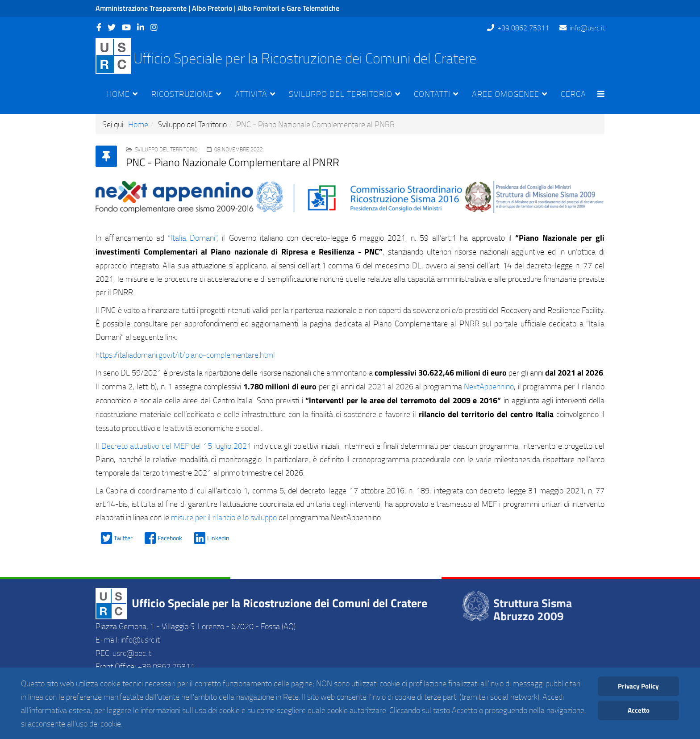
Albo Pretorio (212, 8)
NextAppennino (489, 386)
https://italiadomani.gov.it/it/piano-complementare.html (185, 355)
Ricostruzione (182, 94)
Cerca (573, 94)
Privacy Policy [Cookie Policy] (638, 686)
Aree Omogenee (506, 94)
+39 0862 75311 (523, 28)
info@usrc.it (587, 28)
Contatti (432, 94)
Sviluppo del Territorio (341, 94)
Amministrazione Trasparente (141, 8)
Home (118, 94)
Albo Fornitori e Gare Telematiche (288, 8)
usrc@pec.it (132, 653)
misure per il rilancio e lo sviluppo (224, 517)
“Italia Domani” (192, 238)
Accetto (639, 710)
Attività (251, 94)
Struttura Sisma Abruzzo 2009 (533, 610)
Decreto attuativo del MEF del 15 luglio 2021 (176, 446)
